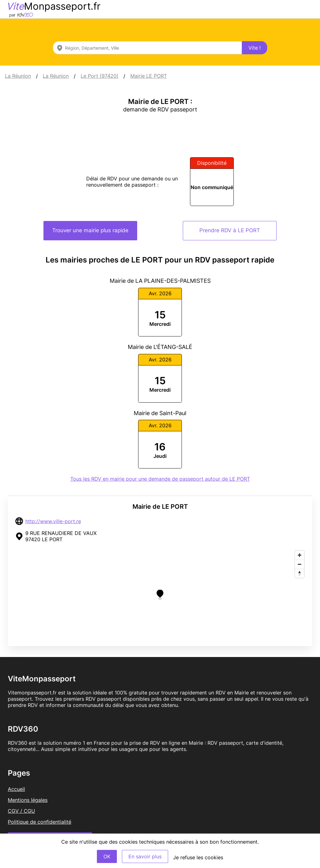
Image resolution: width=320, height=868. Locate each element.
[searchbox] (147, 48)
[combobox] (147, 48)
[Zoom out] (300, 564)
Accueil (16, 789)
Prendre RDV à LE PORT (230, 230)
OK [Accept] (107, 856)
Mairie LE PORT (149, 76)
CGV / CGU (21, 811)
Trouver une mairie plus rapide (90, 230)
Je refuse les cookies (198, 857)
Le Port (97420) (100, 76)
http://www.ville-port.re (53, 521)
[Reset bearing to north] (300, 573)
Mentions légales (28, 800)
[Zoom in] (300, 555)
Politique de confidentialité (40, 822)
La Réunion (18, 76)
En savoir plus (145, 856)
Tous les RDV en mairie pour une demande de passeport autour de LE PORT (160, 479)
